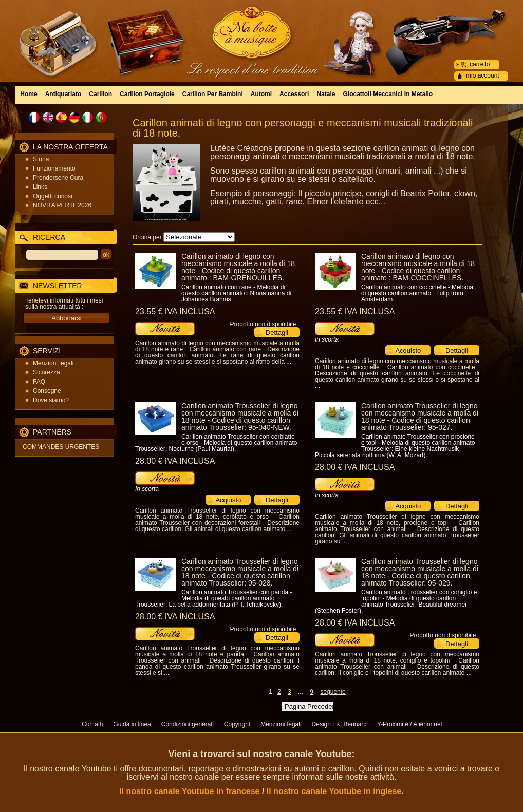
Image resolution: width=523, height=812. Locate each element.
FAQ (39, 382)
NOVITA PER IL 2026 (62, 205)
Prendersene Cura (58, 178)
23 (175, 311)
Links (40, 187)
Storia (41, 159)
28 (175, 461)
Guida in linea (132, 724)
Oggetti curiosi (53, 196)
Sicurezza (46, 372)
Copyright (237, 724)
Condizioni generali (188, 724)
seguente (333, 692)
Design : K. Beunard (339, 724)
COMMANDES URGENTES (61, 447)
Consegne (47, 391)
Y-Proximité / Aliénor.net (410, 724)
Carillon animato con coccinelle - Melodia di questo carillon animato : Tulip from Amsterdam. (417, 293)
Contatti (92, 724)
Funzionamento (54, 168)
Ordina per (147, 237)
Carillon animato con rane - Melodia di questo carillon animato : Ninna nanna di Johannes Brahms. (236, 293)
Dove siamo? (51, 400)
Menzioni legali (53, 363)
